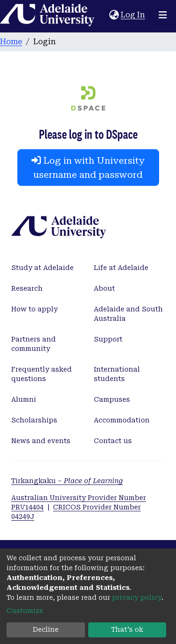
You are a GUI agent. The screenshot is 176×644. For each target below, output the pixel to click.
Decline (46, 629)
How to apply (34, 309)
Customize (25, 611)
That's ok (127, 629)
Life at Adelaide (121, 268)
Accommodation (122, 420)
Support (108, 339)
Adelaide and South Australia (128, 314)
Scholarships (34, 420)
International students (117, 374)
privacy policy (137, 597)
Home (11, 42)
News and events (41, 441)
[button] (114, 15)
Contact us (113, 441)
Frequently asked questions (42, 374)
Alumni (24, 399)
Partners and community (34, 344)
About (104, 288)
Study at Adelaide (42, 268)
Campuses (112, 399)
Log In (133, 15)
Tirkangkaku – (67, 481)
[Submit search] (102, 15)
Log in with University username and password (88, 167)
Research (27, 288)
